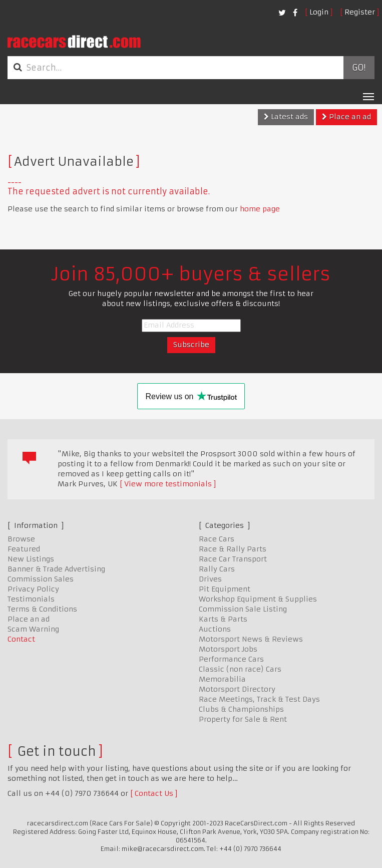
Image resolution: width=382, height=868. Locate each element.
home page (260, 209)
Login (319, 12)
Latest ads (286, 117)
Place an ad (346, 117)
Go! (359, 68)
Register (360, 12)
